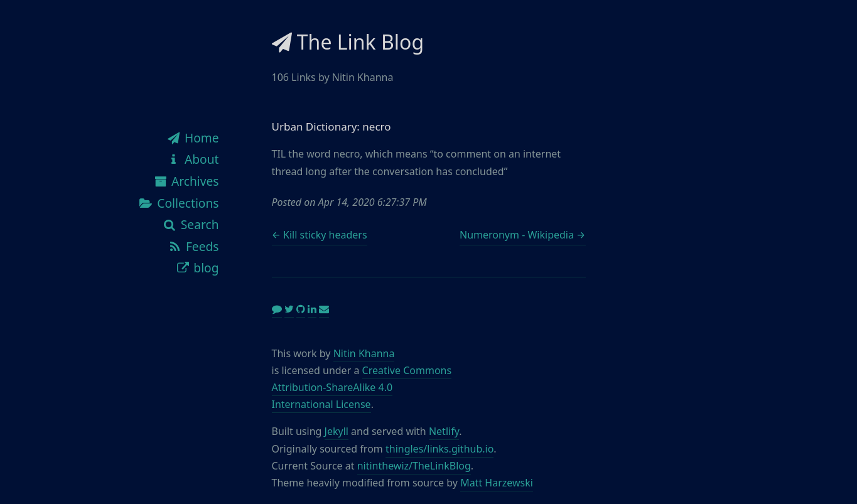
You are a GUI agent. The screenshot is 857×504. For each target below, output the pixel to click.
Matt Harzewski (497, 483)
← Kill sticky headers (320, 235)
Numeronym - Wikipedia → (523, 235)
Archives (186, 181)
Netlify (444, 431)
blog (197, 268)
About (192, 159)
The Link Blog (348, 42)
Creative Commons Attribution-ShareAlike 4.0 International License (362, 387)
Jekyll (337, 431)
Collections (179, 203)
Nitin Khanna (364, 353)
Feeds (193, 246)
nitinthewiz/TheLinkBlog (414, 466)
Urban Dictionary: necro (331, 126)
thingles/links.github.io (439, 449)
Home (192, 138)
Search (190, 224)
